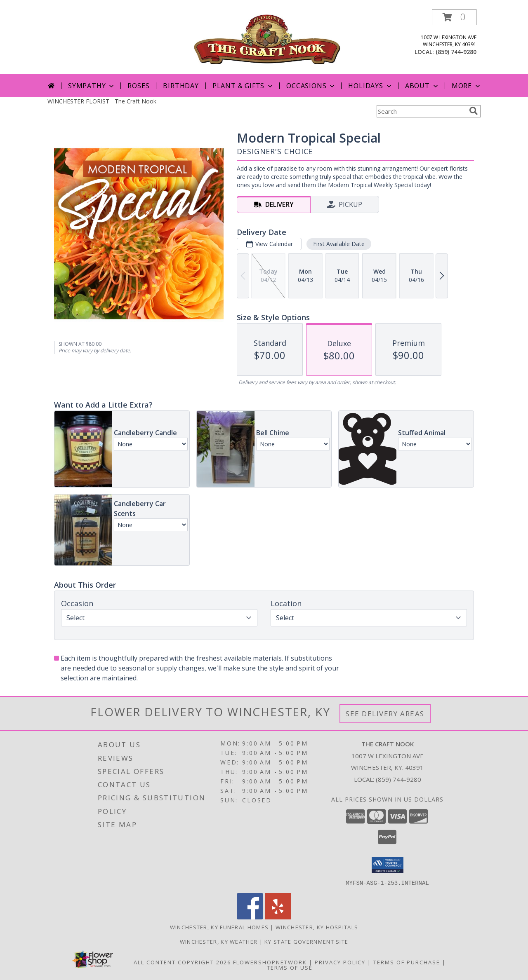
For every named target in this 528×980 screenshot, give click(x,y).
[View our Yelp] (278, 917)
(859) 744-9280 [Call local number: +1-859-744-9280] (456, 52)
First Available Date (339, 244)
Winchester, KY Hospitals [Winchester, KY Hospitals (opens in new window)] (317, 927)
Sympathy (92, 86)
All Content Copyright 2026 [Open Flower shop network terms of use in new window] (182, 962)
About (422, 86)
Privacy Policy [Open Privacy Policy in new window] (340, 962)
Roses (138, 86)
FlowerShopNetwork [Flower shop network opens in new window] (270, 962)
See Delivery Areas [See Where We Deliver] (385, 714)
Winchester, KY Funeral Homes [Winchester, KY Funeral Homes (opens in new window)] (219, 927)
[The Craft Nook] (267, 39)
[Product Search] (421, 111)
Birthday (181, 86)
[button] (454, 17)
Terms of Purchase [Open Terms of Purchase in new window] (407, 962)
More (467, 86)
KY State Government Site (306, 941)
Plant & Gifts (243, 86)
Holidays (370, 86)
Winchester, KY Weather (219, 941)
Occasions (311, 86)
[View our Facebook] (250, 917)
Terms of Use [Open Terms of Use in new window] (290, 967)
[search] (474, 111)
